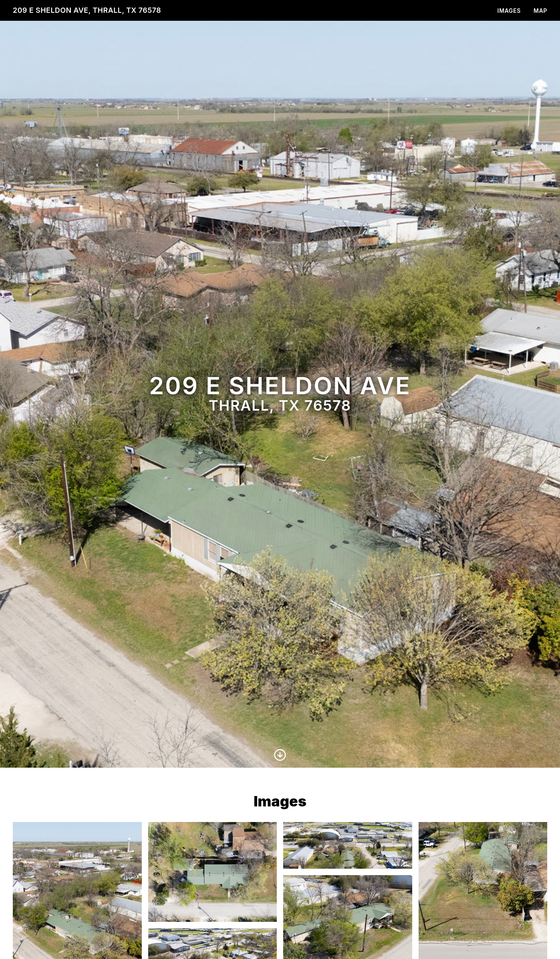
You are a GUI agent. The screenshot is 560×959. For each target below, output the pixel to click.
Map (540, 11)
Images (509, 11)
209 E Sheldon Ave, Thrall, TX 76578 (87, 10)
